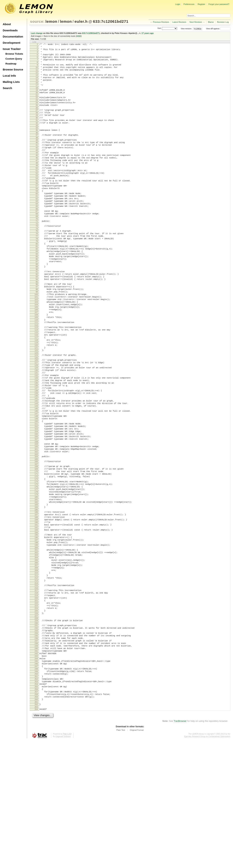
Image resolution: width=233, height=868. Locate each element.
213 (36, 684)
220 (36, 704)
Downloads (10, 30)
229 (36, 730)
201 (36, 647)
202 (36, 650)
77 (37, 272)
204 (36, 656)
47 (37, 182)
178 (36, 578)
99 (37, 338)
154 (36, 506)
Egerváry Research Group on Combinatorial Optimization (207, 864)
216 (36, 692)
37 (37, 151)
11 (37, 75)
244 (36, 776)
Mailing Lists (11, 82)
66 (37, 240)
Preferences (189, 4)
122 (36, 409)
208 (36, 668)
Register (202, 4)
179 (36, 581)
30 (37, 132)
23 (37, 111)
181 (36, 587)
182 (36, 590)
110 (36, 372)
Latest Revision (179, 22)
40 (37, 160)
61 (37, 225)
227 (36, 726)
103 (36, 351)
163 (36, 533)
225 (36, 719)
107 (36, 363)
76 (37, 269)
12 (37, 78)
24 (37, 114)
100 (36, 341)
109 (36, 369)
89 (37, 309)
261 (36, 829)
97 (37, 332)
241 (36, 767)
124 (36, 414)
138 (36, 457)
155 (36, 509)
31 (37, 135)
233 (36, 742)
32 (37, 138)
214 (36, 687)
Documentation (13, 37)
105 (36, 357)
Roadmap (11, 64)
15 (37, 88)
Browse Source (13, 69)
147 (36, 485)
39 (37, 157)
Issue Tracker (12, 49)
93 (37, 320)
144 (36, 475)
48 (37, 185)
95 (37, 327)
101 (36, 344)
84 (37, 293)
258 (36, 819)
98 (37, 335)
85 (37, 296)
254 (36, 807)
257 (36, 816)
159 (36, 521)
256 (36, 813)
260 (36, 826)
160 (36, 524)
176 (36, 571)
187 (36, 605)
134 (36, 444)
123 (36, 412)
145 (36, 478)
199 (36, 641)
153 (36, 503)
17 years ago (148, 33)
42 (37, 166)
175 (36, 568)
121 (36, 406)
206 (36, 662)
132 (36, 438)
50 (37, 191)
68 (37, 246)
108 (36, 366)
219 (36, 701)
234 (36, 745)
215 (36, 689)
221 (36, 707)
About (7, 24)
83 (37, 290)
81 (37, 284)
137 (36, 454)
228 (36, 728)
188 (36, 608)
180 (36, 584)
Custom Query (14, 59)
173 (36, 562)
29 (37, 129)
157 (36, 516)
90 (37, 312)
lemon (51, 21)
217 (36, 695)
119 (36, 399)
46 (37, 179)
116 (36, 390)
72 (37, 258)
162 (36, 530)
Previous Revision (161, 22)
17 (37, 94)
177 (36, 575)
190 (36, 614)
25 (37, 117)
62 (37, 228)
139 (36, 460)
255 (36, 810)
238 (36, 757)
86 (37, 299)
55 (37, 206)
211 (36, 678)
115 (36, 387)
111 (36, 375)
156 (36, 512)
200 (36, 644)
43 (37, 169)
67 (37, 243)
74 (37, 263)
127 (36, 423)
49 (37, 188)
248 (36, 788)
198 (36, 638)
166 (36, 541)
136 (36, 451)
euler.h (81, 21)
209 (36, 671)
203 (36, 653)
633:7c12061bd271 (111, 21)
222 (36, 710)
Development (12, 43)
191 (36, 617)
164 (36, 536)
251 (36, 798)
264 (36, 837)
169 (36, 550)
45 (37, 175)
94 (37, 323)
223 (36, 713)
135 (36, 447)
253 (36, 804)
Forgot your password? (219, 4)
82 (37, 287)
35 (37, 146)
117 (36, 393)
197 (36, 635)
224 (36, 716)
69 (37, 249)
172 (36, 559)
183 (36, 593)
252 (36, 801)
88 (37, 306)
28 (37, 126)
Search (7, 88)
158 (36, 519)
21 (37, 106)
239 (36, 761)
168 (36, 547)
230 (36, 733)
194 (36, 626)
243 (36, 773)
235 (36, 748)
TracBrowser (180, 849)
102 (36, 348)
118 (36, 396)
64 (37, 234)
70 (37, 252)
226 (36, 723)
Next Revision (196, 22)
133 (36, 441)
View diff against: (218, 29)
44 (37, 172)
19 (37, 99)
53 (37, 200)
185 (36, 599)
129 (36, 429)
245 (36, 779)
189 (36, 611)
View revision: (186, 29)
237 (36, 754)
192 (36, 620)
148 (36, 488)
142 (36, 469)
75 (37, 265)
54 (37, 203)
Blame (211, 22)
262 (36, 831)
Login (178, 4)
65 (37, 237)
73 (37, 260)
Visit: (159, 28)
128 (36, 426)
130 (36, 432)
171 (36, 556)
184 (36, 596)
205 (36, 659)
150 (36, 494)
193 (36, 623)
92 (37, 317)
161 (36, 527)
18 (37, 97)
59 (37, 219)
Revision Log (223, 22)
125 (36, 417)
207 (36, 665)
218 (36, 698)
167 (36, 544)
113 (36, 381)
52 (37, 197)
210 (36, 674)
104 (36, 354)
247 (36, 785)
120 (36, 403)
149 (36, 491)
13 (37, 82)
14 (37, 85)
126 (36, 420)
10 (37, 72)
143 (36, 472)
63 (37, 231)
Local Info (9, 76)
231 (36, 736)
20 (37, 102)
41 (37, 163)
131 (36, 435)
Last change (37, 33)
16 (37, 91)
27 (37, 123)
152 (36, 500)
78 (37, 275)
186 (36, 602)
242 (36, 770)
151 (36, 497)
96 (37, 329)
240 (36, 764)
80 (37, 281)
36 (37, 149)
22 (37, 108)
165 (36, 539)
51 (37, 194)
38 (37, 155)
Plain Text (121, 858)
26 (37, 120)
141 (36, 466)
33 (37, 141)
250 (36, 795)
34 (37, 144)
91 (37, 314)
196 (36, 632)
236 (36, 751)
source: (37, 21)
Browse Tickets (14, 54)
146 (36, 482)
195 (36, 629)
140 (36, 463)
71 (37, 255)
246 (36, 782)
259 (36, 822)
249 (36, 792)
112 (36, 378)
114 (36, 384)
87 (37, 303)
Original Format (137, 858)
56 (37, 210)
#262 (79, 36)
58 (37, 216)
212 (36, 681)
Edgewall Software (63, 864)
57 (37, 213)
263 (36, 834)
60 (37, 222)
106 (36, 360)
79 (37, 278)
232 (36, 739)
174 (36, 565)
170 (36, 553)
